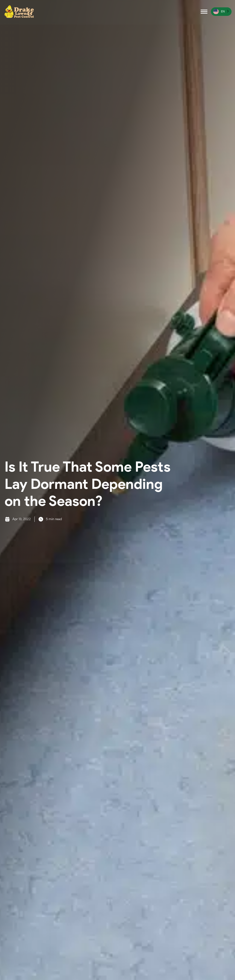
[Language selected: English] (221, 12)
